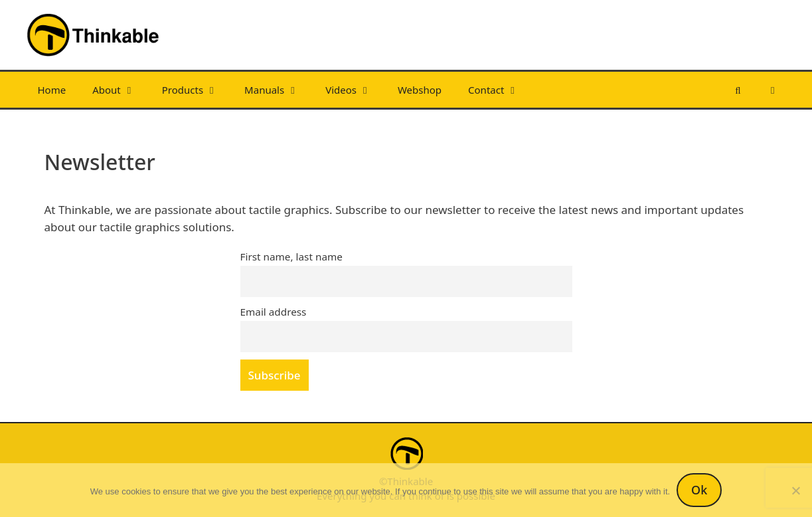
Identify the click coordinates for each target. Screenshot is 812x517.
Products (197, 90)
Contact (500, 90)
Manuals (278, 90)
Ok (699, 490)
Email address (274, 312)
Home (52, 90)
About (121, 90)
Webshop (420, 90)
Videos (355, 90)
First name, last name (291, 257)
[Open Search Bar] (738, 90)
